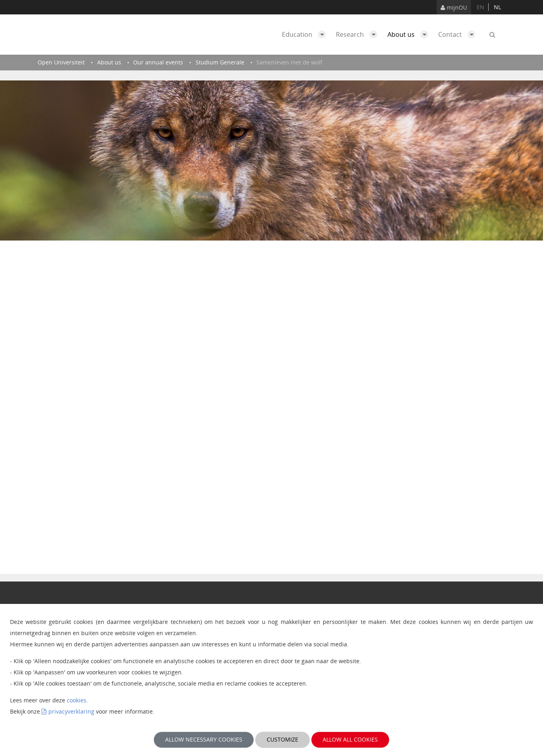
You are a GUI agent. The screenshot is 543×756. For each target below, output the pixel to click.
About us (410, 34)
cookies (77, 700)
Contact (459, 34)
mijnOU (454, 7)
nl (497, 7)
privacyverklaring (71, 711)
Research (359, 34)
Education (306, 34)
